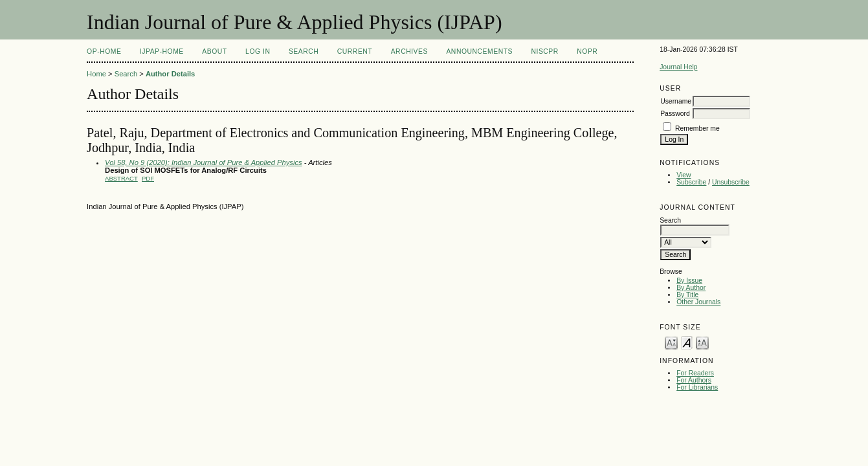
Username (676, 101)
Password (675, 114)
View (684, 175)
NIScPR (544, 51)
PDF (148, 178)
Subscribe (691, 182)
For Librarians (697, 387)
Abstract (121, 178)
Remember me (697, 128)
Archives (409, 51)
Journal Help (678, 67)
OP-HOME (104, 51)
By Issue (689, 281)
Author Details (170, 74)
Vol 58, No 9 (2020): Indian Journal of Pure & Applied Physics (204, 162)
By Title (687, 295)
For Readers (695, 373)
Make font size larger (702, 342)
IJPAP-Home (162, 51)
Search (304, 51)
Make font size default (687, 342)
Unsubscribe (731, 182)
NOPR (587, 51)
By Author (691, 288)
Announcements (479, 51)
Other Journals (698, 302)
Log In (258, 51)
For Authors (694, 380)
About (214, 51)
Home (96, 74)
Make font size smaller (671, 342)
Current (355, 51)
